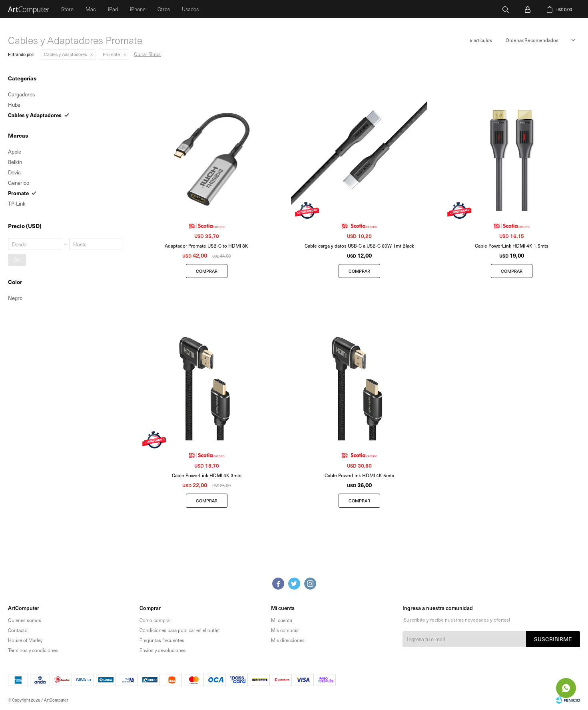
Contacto (18, 630)
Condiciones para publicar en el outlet (180, 630)
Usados (190, 9)
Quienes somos (25, 620)
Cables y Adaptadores (65, 54)
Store (67, 9)
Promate (111, 54)
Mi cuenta (282, 620)
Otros (164, 9)
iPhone (138, 9)
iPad (113, 9)
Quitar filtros (147, 54)
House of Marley (25, 640)
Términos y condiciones (33, 650)
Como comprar (155, 620)
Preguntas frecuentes (162, 640)
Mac (91, 9)
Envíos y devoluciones (163, 650)
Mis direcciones (288, 640)
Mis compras (285, 630)
